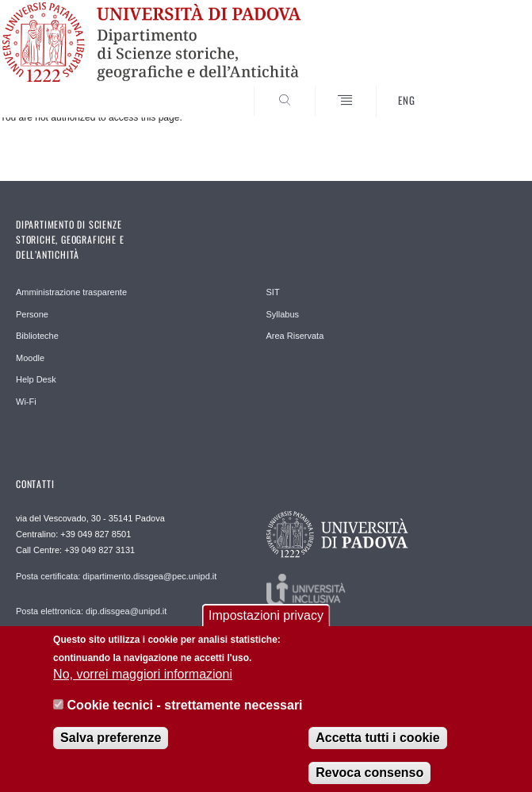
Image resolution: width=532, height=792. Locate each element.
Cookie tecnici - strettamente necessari (185, 712)
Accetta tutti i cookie (377, 745)
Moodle (30, 358)
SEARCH (478, 87)
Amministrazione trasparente (71, 292)
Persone (32, 314)
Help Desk (36, 379)
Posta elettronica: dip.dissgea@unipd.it (91, 611)
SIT (273, 292)
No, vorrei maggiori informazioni (143, 681)
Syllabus (283, 314)
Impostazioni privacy (266, 623)
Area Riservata (295, 336)
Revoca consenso (369, 780)
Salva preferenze (111, 745)
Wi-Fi (26, 402)
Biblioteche (37, 336)
